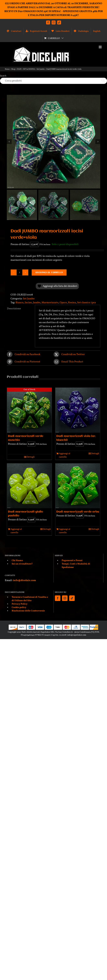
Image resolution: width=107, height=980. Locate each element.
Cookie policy (19, 607)
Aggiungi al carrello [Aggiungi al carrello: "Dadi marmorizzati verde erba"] (65, 531)
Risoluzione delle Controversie (28, 611)
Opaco (63, 303)
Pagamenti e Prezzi (72, 560)
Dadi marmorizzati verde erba (78, 512)
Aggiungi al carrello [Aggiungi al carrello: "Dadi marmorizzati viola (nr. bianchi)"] (65, 455)
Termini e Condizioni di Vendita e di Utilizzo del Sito (30, 599)
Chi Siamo (17, 560)
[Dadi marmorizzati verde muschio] (29, 410)
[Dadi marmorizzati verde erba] (78, 486)
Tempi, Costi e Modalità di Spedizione (76, 566)
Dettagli (31, 457)
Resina (72, 303)
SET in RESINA (29, 69)
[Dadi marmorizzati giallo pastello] (29, 486)
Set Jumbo (41, 69)
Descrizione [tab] (14, 309)
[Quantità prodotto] (19, 272)
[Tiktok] (72, 598)
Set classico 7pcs (86, 303)
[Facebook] (58, 598)
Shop (13, 69)
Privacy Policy (20, 604)
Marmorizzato (50, 303)
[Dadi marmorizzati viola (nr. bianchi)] (78, 410)
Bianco (20, 303)
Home (7, 69)
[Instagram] (65, 598)
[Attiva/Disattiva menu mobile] (100, 47)
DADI (19, 69)
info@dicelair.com (24, 580)
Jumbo (37, 303)
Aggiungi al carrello (49, 272)
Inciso (28, 303)
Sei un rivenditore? (22, 564)
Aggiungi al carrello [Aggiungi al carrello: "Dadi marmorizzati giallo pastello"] (16, 531)
